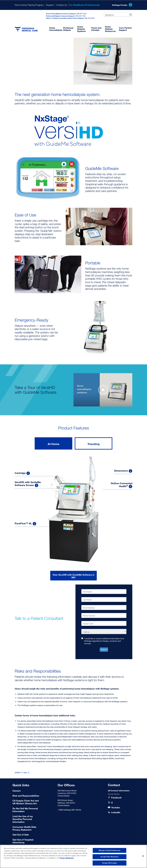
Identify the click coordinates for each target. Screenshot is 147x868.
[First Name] (104, 592)
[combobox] (118, 15)
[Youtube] (116, 807)
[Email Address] (104, 608)
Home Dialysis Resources (110, 29)
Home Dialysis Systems (81, 29)
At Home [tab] (53, 444)
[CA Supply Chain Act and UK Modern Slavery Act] (27, 802)
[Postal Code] (104, 623)
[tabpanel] (73, 517)
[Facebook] (116, 798)
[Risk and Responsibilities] (27, 796)
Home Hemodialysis (56, 29)
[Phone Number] (104, 615)
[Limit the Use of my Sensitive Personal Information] (27, 819)
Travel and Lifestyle (96, 29)
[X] (112, 803)
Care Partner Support (125, 29)
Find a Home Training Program (29, 5)
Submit (104, 650)
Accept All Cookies (110, 863)
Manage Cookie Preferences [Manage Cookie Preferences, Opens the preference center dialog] (110, 850)
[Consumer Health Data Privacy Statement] (27, 828)
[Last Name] (104, 600)
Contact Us (62, 5)
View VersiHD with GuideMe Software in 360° (74, 576)
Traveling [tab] (94, 444)
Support (50, 5)
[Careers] (27, 791)
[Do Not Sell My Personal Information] (27, 810)
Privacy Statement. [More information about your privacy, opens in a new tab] (67, 858)
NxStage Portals (122, 5)
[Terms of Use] (27, 835)
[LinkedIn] (116, 812)
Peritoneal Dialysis (68, 29)
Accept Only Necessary (110, 857)
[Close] (143, 856)
